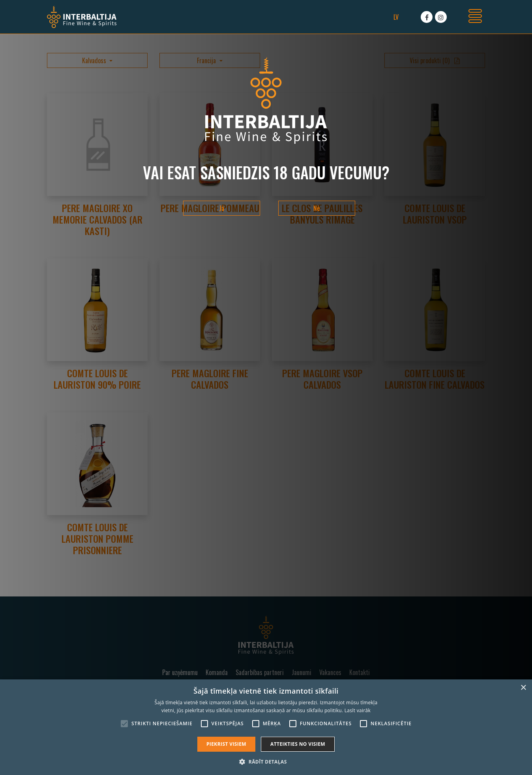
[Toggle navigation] (475, 17)
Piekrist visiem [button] (226, 744)
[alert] (266, 727)
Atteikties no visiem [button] (298, 744)
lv (396, 17)
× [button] (523, 688)
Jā (222, 208)
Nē (317, 208)
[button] (266, 762)
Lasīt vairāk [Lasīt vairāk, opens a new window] (358, 710)
